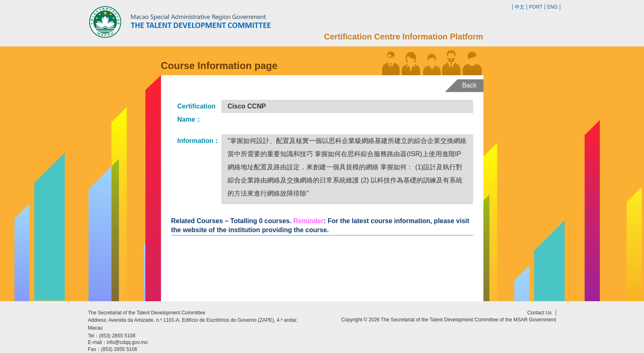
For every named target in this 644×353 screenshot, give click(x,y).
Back (469, 85)
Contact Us (539, 313)
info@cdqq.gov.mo (127, 342)
